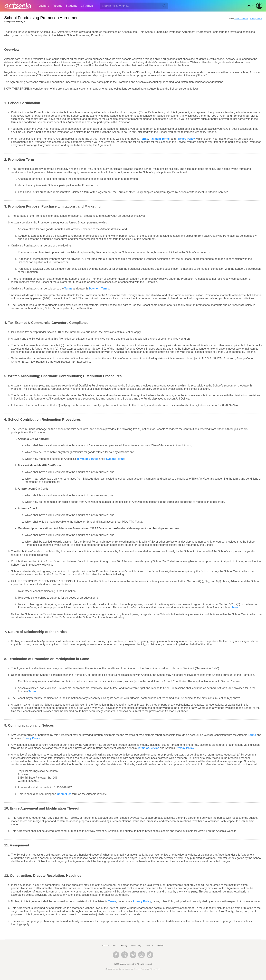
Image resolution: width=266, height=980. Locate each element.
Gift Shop (87, 6)
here (235, 607)
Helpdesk (161, 945)
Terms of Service (241, 18)
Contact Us (64, 794)
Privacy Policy (256, 18)
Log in (250, 6)
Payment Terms (160, 139)
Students (72, 6)
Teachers (43, 6)
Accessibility (136, 945)
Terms (144, 139)
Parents (57, 6)
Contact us (149, 945)
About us (105, 945)
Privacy (124, 945)
